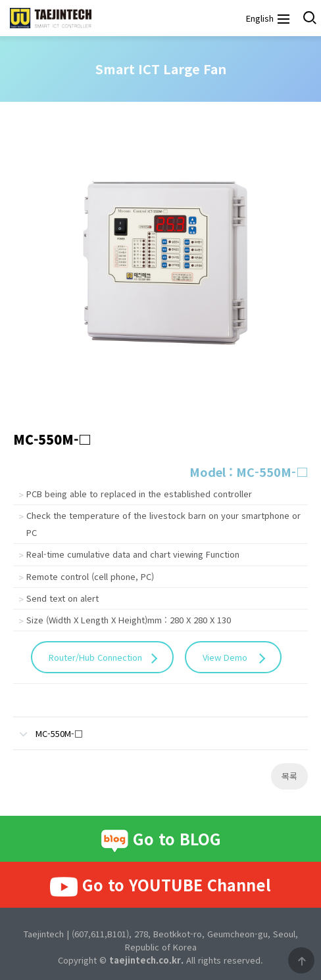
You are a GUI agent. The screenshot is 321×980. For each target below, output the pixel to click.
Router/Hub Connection (95, 657)
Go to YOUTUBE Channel (160, 885)
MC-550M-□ (48, 728)
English (259, 18)
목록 (289, 776)
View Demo (226, 657)
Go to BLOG (161, 840)
